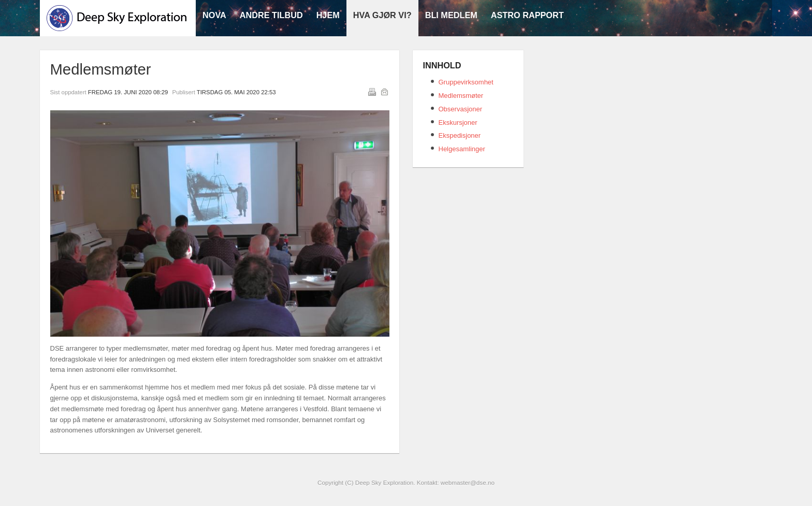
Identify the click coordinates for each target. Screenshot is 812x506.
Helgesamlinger (462, 149)
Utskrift (372, 92)
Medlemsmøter (461, 96)
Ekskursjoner (458, 122)
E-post (384, 92)
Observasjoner (461, 109)
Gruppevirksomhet (466, 82)
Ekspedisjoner (460, 135)
